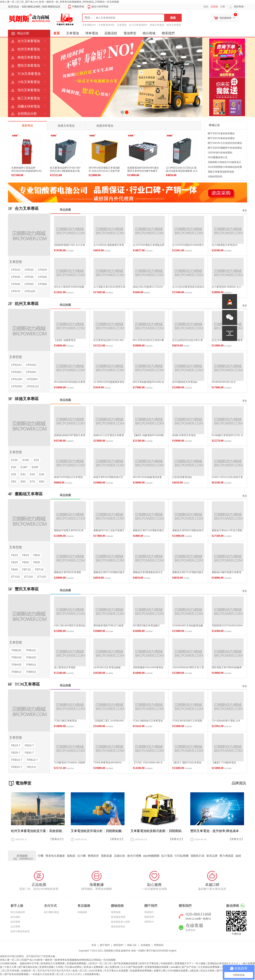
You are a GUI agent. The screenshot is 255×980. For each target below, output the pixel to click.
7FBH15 (31, 650)
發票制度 (116, 912)
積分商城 (149, 33)
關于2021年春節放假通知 (221, 138)
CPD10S (30, 291)
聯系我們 (168, 33)
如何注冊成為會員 (20, 931)
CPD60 (42, 284)
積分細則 (15, 917)
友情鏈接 (145, 945)
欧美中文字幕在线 (149, 963)
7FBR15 (31, 672)
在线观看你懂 (92, 974)
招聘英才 (149, 922)
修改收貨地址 (118, 927)
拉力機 (84, 856)
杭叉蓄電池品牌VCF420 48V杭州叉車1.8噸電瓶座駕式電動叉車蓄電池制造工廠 (65, 171)
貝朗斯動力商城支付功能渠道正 (225, 162)
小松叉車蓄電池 (29, 82)
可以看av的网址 (74, 967)
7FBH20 (31, 657)
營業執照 (159, 945)
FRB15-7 (17, 767)
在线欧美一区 (29, 971)
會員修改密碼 (118, 917)
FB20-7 (29, 745)
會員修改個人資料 (121, 922)
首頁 (94, 945)
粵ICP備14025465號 (157, 951)
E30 (14, 467)
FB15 (14, 555)
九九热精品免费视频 (209, 967)
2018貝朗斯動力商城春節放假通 (225, 167)
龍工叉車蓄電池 (29, 98)
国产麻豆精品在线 (28, 967)
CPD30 (16, 277)
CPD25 (42, 270)
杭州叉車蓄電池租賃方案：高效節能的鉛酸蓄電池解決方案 (52, 831)
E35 (14, 474)
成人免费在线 (112, 967)
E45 (32, 474)
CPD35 (29, 277)
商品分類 (23, 33)
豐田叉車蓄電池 (29, 66)
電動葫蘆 (109, 856)
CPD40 (42, 277)
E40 (23, 474)
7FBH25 (16, 665)
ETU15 (16, 577)
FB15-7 (16, 745)
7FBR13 (16, 672)
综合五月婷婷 (208, 971)
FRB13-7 (32, 760)
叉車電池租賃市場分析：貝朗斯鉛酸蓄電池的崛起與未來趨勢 (114, 831)
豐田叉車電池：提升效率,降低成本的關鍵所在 (223, 831)
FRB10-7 (17, 760)
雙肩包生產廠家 (58, 856)
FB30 (25, 562)
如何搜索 (15, 922)
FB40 (14, 569)
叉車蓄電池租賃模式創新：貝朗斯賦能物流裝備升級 (167, 831)
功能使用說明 (215, 177)
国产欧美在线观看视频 (17, 974)
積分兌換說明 (18, 912)
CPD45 (16, 284)
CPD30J (16, 372)
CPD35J (31, 372)
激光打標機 (136, 856)
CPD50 (29, 284)
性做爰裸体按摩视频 (141, 971)
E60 (23, 482)
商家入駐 (132, 945)
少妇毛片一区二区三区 (100, 963)
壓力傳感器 (229, 856)
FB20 (37, 555)
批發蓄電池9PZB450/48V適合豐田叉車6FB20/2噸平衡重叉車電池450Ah (143, 171)
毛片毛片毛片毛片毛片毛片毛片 (54, 971)
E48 (42, 474)
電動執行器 (200, 856)
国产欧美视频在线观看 (126, 963)
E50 (14, 482)
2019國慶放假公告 (218, 157)
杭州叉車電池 (174, 25)
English (172, 951)
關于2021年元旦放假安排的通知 (225, 143)
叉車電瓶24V (89, 25)
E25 (36, 460)
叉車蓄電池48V (106, 25)
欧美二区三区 (80, 971)
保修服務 (82, 912)
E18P (24, 467)
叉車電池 (122, 25)
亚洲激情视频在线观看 (157, 967)
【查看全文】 (57, 839)
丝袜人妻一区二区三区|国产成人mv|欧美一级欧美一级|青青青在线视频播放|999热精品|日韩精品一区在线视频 (58, 960)
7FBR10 (31, 665)
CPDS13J (33, 386)
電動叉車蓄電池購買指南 (221, 172)
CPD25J (31, 365)
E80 (42, 482)
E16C (26, 460)
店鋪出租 (122, 856)
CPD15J (16, 365)
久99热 (60, 967)
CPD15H (17, 379)
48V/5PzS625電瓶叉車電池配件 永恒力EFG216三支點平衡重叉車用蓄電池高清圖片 (104, 171)
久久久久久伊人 (74, 974)
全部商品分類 (27, 114)
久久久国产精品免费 (132, 967)
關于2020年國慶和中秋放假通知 (225, 148)
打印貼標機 (184, 856)
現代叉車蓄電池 (29, 90)
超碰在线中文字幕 (30, 963)
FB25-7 (16, 753)
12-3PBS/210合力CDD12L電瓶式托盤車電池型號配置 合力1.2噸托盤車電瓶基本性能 (182, 171)
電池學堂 (130, 33)
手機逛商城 (78, 7)
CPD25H (17, 386)
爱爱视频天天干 (183, 963)
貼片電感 (169, 856)
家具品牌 (214, 856)
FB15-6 (31, 767)
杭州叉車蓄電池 (29, 49)
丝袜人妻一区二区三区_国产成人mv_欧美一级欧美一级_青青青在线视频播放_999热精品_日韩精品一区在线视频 (59, 2)
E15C (15, 460)
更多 (245, 210)
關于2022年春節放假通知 (221, 133)
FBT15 (26, 569)
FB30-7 (29, 753)
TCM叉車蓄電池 (29, 74)
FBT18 (39, 569)
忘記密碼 (15, 927)
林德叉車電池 (157, 25)
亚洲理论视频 (47, 967)
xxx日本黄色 (96, 971)
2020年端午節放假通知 (220, 153)
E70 (32, 482)
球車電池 (92, 33)
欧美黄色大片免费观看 (53, 963)
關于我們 (105, 945)
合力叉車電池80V (138, 25)
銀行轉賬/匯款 (51, 912)
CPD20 (29, 270)
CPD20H (32, 379)
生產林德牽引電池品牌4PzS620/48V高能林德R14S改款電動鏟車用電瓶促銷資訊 (27, 171)
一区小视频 (200, 963)
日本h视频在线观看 (178, 971)
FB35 (37, 562)
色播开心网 (160, 971)
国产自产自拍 (189, 967)
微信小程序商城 (100, 7)
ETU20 (29, 577)
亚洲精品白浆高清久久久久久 (223, 963)
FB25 (14, 562)
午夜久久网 (11, 967)
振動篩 (74, 856)
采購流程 (111, 33)
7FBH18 (16, 657)
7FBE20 (16, 650)
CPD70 (16, 291)
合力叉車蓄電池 (29, 41)
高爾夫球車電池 (29, 106)
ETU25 (42, 577)
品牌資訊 (239, 783)
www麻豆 (176, 967)
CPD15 (16, 270)
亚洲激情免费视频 (77, 963)
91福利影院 (167, 963)
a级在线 (194, 971)
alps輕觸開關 (154, 856)
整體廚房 (96, 856)
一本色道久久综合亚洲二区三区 (47, 974)
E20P (35, 467)
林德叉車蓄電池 (29, 57)
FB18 (25, 555)
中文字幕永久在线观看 (116, 971)
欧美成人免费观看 (94, 967)
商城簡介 (149, 912)
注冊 (223, 7)
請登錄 (214, 7)
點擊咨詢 (190, 930)
